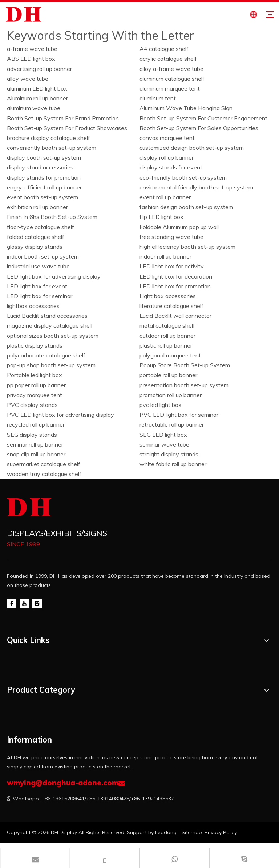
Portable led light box (35, 375)
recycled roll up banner (36, 424)
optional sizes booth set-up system (53, 336)
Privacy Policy (221, 832)
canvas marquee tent (167, 138)
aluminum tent (158, 98)
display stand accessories (40, 167)
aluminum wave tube (34, 108)
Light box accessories (168, 296)
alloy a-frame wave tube (171, 69)
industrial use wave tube (38, 266)
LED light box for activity (172, 266)
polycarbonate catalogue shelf (46, 355)
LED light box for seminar (40, 296)
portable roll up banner (168, 375)
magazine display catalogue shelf (50, 325)
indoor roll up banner (165, 256)
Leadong (166, 832)
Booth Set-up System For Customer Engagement (203, 118)
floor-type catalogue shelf (41, 227)
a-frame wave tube (32, 49)
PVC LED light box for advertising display (60, 415)
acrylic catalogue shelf (168, 59)
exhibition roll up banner (37, 207)
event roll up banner (165, 197)
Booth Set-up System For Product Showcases (67, 128)
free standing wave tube (171, 237)
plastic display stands (35, 345)
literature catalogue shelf (171, 306)
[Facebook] (12, 603)
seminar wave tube (164, 444)
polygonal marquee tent (170, 355)
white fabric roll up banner (173, 464)
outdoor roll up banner (167, 336)
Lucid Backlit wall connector (175, 316)
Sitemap (192, 832)
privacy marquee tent (35, 395)
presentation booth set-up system (184, 385)
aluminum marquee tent (170, 88)
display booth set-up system (44, 157)
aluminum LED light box (37, 88)
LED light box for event (37, 286)
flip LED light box (161, 217)
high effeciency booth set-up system (187, 247)
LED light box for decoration (176, 276)
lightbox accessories (33, 306)
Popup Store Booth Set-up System (185, 365)
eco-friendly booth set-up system (183, 177)
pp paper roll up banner (36, 385)
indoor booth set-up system (43, 256)
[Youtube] (24, 603)
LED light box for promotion (175, 286)
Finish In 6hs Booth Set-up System (52, 217)
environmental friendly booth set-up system (196, 187)
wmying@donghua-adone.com (63, 783)
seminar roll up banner (35, 444)
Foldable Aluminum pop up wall (179, 227)
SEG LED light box (163, 435)
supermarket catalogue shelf (44, 464)
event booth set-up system (43, 197)
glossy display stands (35, 247)
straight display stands (169, 454)
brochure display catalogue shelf (48, 138)
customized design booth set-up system (192, 148)
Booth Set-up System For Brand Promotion (63, 118)
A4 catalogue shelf (164, 49)
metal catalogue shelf (167, 325)
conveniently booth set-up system (52, 148)
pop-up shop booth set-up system (51, 365)
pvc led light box (161, 405)
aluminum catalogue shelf (172, 79)
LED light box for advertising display (54, 276)
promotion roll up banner (171, 395)
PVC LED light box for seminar (179, 415)
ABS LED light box (31, 59)
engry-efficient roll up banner (44, 187)
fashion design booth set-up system (186, 207)
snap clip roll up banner (36, 454)
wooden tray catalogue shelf (44, 474)
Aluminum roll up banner (37, 98)
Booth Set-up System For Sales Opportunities (199, 128)
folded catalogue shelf (36, 237)
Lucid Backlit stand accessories (47, 316)
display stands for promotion (44, 177)
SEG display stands (32, 435)
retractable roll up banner (172, 424)
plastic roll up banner (166, 345)
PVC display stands (32, 405)
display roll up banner (167, 157)
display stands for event (171, 167)
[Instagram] (37, 603)
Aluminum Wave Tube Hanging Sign (186, 108)
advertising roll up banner (39, 69)
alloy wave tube (28, 79)
